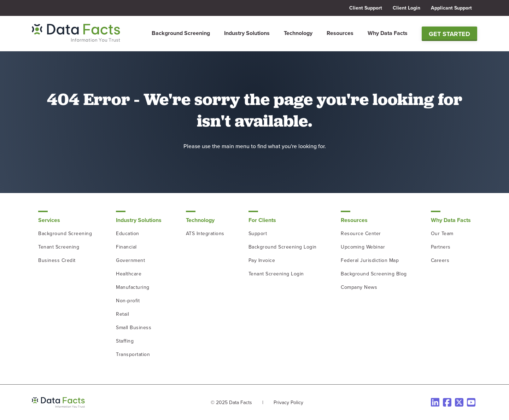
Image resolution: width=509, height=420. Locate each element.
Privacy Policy (288, 402)
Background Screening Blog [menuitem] (374, 274)
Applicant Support (451, 8)
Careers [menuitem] (440, 260)
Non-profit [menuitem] (128, 301)
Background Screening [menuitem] (181, 33)
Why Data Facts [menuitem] (388, 33)
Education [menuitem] (128, 234)
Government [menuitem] (130, 260)
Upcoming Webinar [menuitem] (363, 247)
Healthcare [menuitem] (129, 274)
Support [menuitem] (258, 234)
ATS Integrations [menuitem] (205, 234)
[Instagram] (471, 402)
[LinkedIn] (435, 402)
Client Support (366, 8)
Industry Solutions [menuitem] (247, 33)
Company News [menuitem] (359, 287)
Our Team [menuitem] (442, 234)
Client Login (406, 8)
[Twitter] (459, 402)
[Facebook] (447, 402)
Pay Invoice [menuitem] (262, 260)
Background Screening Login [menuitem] (283, 247)
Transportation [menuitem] (133, 354)
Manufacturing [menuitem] (133, 287)
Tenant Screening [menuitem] (59, 247)
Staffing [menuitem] (125, 341)
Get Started (449, 34)
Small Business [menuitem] (134, 328)
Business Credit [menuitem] (57, 260)
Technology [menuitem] (298, 33)
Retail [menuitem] (122, 314)
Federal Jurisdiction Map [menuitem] (370, 260)
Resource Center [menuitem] (361, 234)
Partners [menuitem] (441, 247)
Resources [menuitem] (340, 33)
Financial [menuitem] (126, 247)
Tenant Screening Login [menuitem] (276, 274)
